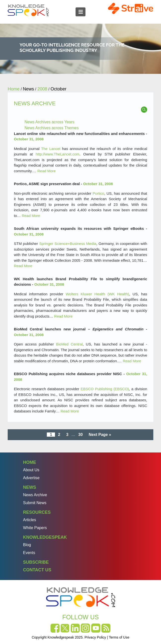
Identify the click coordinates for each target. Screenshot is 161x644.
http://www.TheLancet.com (58, 154)
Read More (47, 171)
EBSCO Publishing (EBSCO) (105, 389)
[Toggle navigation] (80, 12)
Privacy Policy (95, 637)
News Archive (35, 495)
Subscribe (36, 562)
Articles (29, 520)
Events (29, 553)
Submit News (35, 503)
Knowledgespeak (45, 537)
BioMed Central (69, 344)
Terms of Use (119, 637)
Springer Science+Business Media (68, 244)
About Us (31, 470)
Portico (98, 193)
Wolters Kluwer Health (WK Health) (97, 294)
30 (80, 435)
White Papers (35, 528)
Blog (27, 545)
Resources (37, 512)
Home (30, 462)
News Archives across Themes (52, 128)
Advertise (31, 478)
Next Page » (100, 435)
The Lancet (51, 149)
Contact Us (37, 570)
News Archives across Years (49, 122)
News (30, 487)
